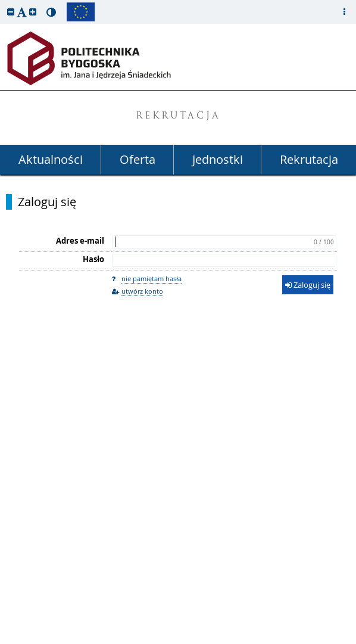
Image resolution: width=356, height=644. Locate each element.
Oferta (138, 159)
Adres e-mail (80, 241)
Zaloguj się (47, 202)
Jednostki (218, 159)
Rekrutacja (309, 159)
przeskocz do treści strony (3, 3)
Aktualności (51, 159)
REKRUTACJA (178, 116)
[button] (11, 12)
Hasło (93, 259)
